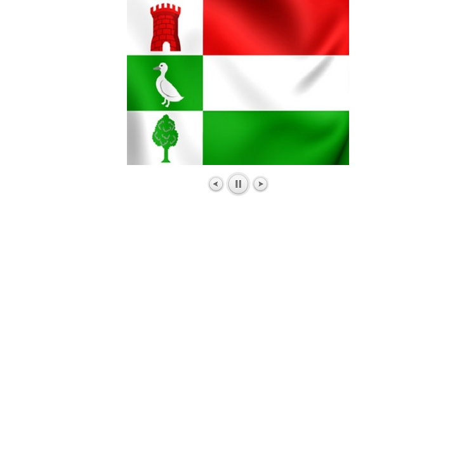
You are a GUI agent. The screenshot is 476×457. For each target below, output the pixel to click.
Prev (216, 184)
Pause (238, 184)
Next (261, 184)
